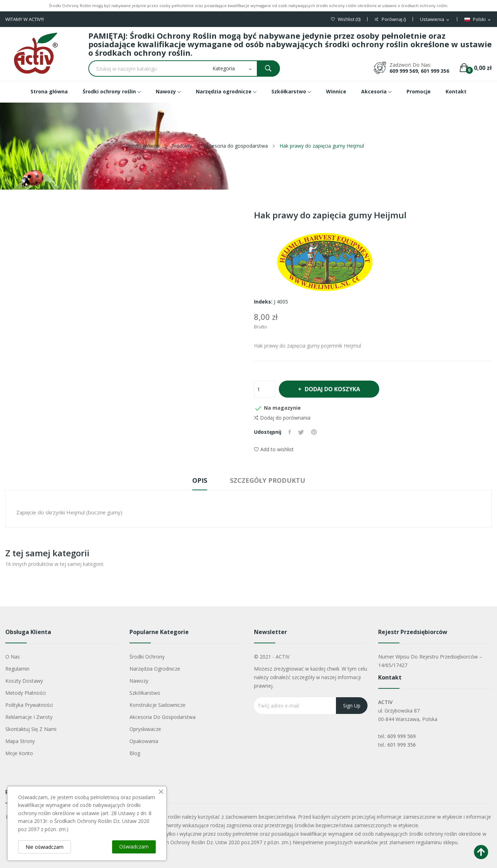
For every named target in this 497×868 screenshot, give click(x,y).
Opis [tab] (200, 480)
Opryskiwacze (145, 729)
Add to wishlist (274, 449)
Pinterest (314, 432)
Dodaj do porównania (282, 418)
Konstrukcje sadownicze (158, 705)
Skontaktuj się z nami (31, 729)
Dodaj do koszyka (332, 389)
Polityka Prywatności (29, 705)
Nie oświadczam (45, 847)
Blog (135, 753)
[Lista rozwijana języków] (478, 20)
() (346, 19)
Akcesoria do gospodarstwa (162, 717)
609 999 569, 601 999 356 (419, 71)
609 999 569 (402, 736)
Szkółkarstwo (145, 693)
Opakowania (144, 741)
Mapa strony (20, 741)
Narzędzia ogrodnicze (155, 669)
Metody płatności (26, 693)
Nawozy (139, 681)
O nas (13, 657)
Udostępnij (290, 432)
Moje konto (19, 753)
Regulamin (17, 669)
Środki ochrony (147, 657)
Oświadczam (134, 847)
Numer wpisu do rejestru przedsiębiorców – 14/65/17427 (430, 661)
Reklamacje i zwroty (29, 717)
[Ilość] (265, 389)
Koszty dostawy (24, 681)
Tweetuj (301, 432)
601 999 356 (402, 745)
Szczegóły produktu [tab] (267, 480)
